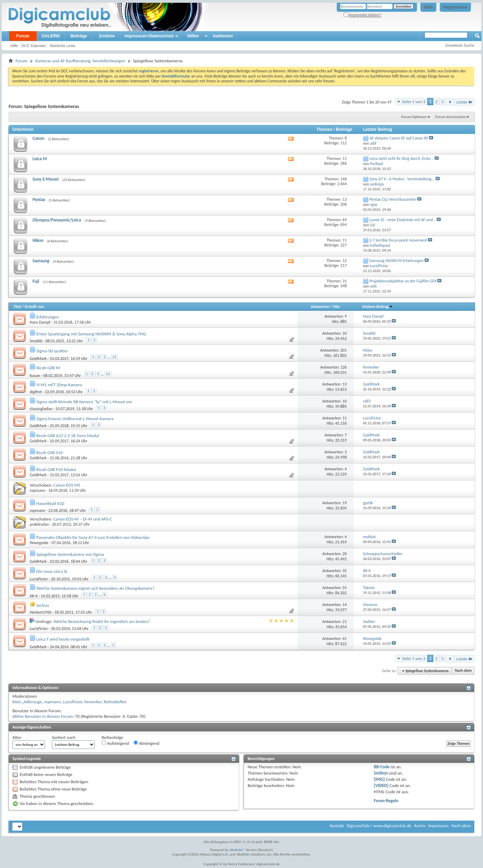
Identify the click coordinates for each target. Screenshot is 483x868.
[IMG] (379, 779)
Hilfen (193, 36)
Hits (336, 307)
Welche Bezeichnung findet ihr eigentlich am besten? (102, 621)
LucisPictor (39, 579)
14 (345, 605)
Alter (17, 737)
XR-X (34, 596)
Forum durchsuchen (451, 117)
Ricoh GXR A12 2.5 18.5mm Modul (68, 436)
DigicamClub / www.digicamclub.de (379, 826)
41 (345, 639)
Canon (38, 138)
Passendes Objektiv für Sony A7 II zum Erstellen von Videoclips (93, 537)
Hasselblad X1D (50, 503)
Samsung (41, 261)
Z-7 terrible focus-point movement (398, 240)
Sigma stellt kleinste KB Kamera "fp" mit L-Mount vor (84, 402)
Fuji (36, 281)
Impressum (438, 826)
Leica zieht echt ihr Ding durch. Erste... (401, 159)
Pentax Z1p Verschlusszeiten (393, 199)
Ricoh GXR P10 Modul (56, 469)
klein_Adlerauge (27, 702)
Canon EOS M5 (67, 485)
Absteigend (146, 743)
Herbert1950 (40, 612)
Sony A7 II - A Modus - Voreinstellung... (402, 179)
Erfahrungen (48, 317)
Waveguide (39, 543)
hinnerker (93, 702)
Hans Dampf (40, 322)
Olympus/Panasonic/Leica (57, 220)
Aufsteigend (115, 743)
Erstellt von (34, 307)
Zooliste (107, 36)
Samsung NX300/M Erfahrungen (396, 261)
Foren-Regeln (386, 801)
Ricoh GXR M (48, 368)
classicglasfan (41, 409)
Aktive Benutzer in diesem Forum (43, 716)
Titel (17, 307)
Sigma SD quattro (52, 351)
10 (345, 333)
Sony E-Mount (46, 179)
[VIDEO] (381, 785)
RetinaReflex (115, 702)
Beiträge (79, 36)
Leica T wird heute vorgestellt (63, 639)
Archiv (420, 826)
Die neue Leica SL (52, 571)
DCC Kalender (34, 46)
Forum (23, 36)
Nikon (38, 240)
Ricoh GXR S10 (49, 453)
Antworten (320, 307)
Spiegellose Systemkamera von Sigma (70, 554)
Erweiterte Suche (460, 45)
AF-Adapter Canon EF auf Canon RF (399, 138)
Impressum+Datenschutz (149, 36)
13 (108, 374)
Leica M (40, 159)
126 (344, 367)
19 (345, 503)
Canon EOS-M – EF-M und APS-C (83, 519)
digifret (36, 392)
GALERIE (51, 36)
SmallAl (36, 341)
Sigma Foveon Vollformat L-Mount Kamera (75, 419)
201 (344, 350)
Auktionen (223, 36)
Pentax (39, 200)
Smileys (381, 773)
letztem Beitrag (378, 307)
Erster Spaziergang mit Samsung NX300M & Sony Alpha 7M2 (91, 334)
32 (345, 571)
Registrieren (455, 7)
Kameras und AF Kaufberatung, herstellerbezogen (80, 61)
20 (345, 554)
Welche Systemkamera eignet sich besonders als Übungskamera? (95, 588)
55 (345, 588)
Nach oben (463, 671)
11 (345, 418)
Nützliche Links (63, 46)
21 (114, 357)
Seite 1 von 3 (414, 102)
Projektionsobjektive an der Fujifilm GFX (403, 281)
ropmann (38, 490)
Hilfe (428, 7)
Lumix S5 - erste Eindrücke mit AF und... (402, 220)
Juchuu (43, 605)
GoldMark (38, 358)
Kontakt (337, 826)
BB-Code (382, 767)
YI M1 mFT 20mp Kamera (59, 385)
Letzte (465, 102)
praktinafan (39, 524)
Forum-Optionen (414, 117)
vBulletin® (237, 850)
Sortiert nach (64, 737)
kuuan (35, 375)
